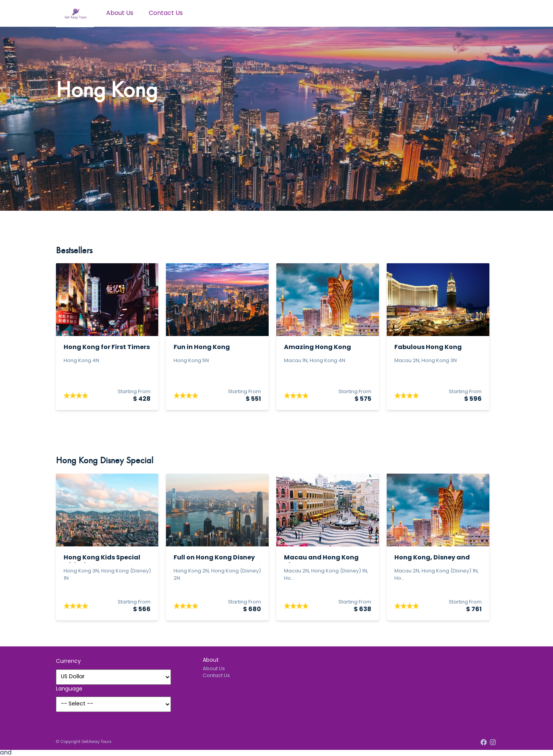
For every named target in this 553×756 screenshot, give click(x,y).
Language (69, 689)
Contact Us (166, 13)
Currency (68, 662)
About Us (120, 13)
